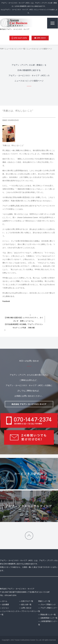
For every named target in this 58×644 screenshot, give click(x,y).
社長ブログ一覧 (27, 601)
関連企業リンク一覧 (48, 615)
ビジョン (6, 608)
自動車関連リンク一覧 (49, 618)
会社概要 (6, 604)
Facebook (6, 301)
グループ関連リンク (48, 604)
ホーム (5, 601)
